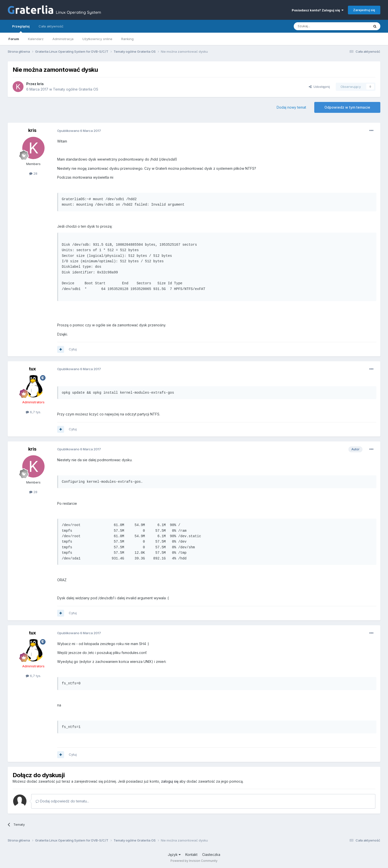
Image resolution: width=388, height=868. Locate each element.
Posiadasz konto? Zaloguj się (318, 10)
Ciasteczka (211, 855)
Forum (14, 39)
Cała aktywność (51, 26)
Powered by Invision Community (194, 861)
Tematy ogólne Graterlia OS (76, 89)
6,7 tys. (33, 412)
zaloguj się (170, 781)
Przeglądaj (21, 28)
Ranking (127, 39)
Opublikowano (79, 131)
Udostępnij (319, 87)
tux (32, 369)
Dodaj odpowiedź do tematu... (62, 801)
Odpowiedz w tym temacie (347, 107)
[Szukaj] (319, 26)
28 (33, 173)
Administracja (63, 39)
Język (174, 855)
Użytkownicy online (97, 39)
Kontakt (191, 855)
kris (40, 84)
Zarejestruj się (364, 10)
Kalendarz (36, 39)
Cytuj (73, 349)
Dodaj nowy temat (291, 107)
